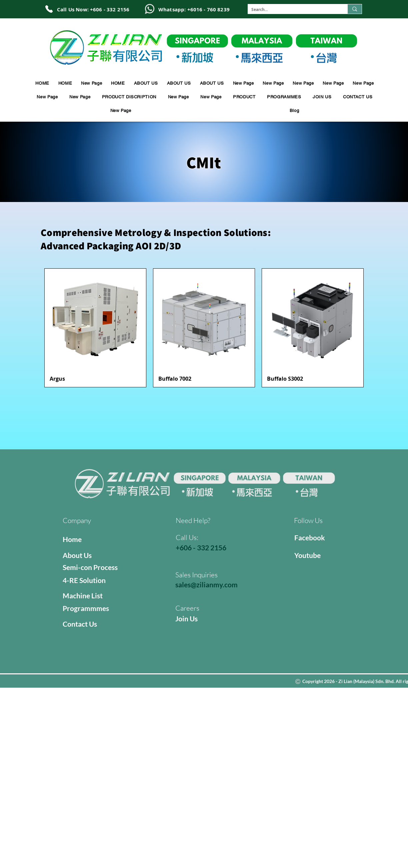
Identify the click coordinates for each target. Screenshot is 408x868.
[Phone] (49, 9)
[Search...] (292, 10)
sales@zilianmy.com (206, 584)
